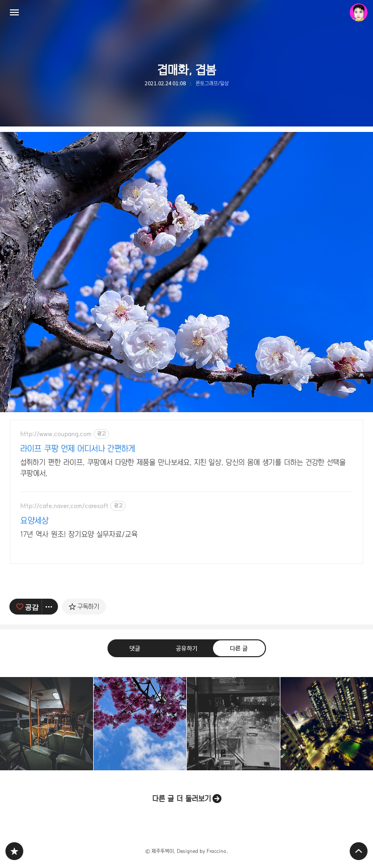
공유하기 (186, 648)
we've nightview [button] (327, 724)
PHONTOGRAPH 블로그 (14, 851)
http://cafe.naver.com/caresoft (64, 506)
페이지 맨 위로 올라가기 (359, 851)
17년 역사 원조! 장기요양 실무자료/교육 (79, 534)
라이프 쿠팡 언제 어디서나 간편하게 (78, 449)
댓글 (134, 648)
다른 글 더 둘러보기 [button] (182, 799)
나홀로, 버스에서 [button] (47, 724)
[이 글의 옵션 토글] (50, 607)
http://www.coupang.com (56, 434)
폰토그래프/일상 (212, 83)
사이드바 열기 (14, 12)
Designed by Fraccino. (202, 851)
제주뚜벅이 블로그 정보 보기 (359, 12)
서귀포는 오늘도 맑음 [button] (140, 724)
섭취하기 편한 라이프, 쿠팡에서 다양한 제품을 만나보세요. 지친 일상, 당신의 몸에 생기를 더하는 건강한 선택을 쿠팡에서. (183, 468)
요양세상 (34, 521)
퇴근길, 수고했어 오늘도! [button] (233, 724)
